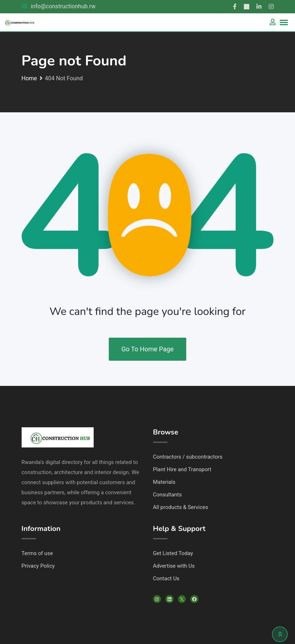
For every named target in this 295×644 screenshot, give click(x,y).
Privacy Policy (38, 566)
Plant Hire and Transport (182, 469)
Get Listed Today (173, 553)
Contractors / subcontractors (188, 457)
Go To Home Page (147, 349)
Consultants (167, 495)
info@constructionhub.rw (63, 6)
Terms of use (37, 553)
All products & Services (181, 507)
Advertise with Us (174, 566)
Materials (164, 482)
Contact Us (166, 578)
